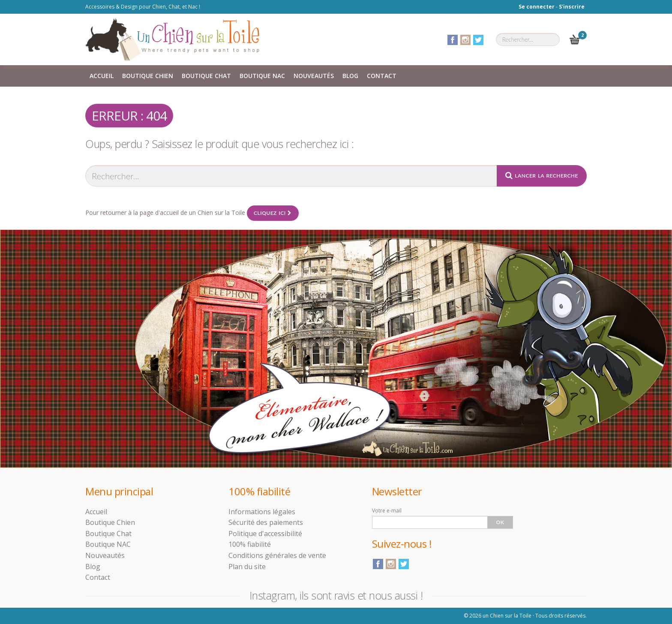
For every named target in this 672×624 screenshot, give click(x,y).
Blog (350, 76)
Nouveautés (314, 76)
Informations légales (262, 512)
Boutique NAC (262, 76)
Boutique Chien (148, 76)
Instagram (465, 40)
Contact (382, 76)
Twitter (478, 40)
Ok (500, 522)
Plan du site (247, 567)
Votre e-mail (387, 511)
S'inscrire (572, 7)
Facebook (453, 40)
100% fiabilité (250, 544)
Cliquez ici (273, 213)
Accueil (102, 76)
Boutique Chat (206, 76)
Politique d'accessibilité (265, 534)
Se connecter (537, 7)
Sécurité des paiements (266, 522)
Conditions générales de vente (277, 555)
